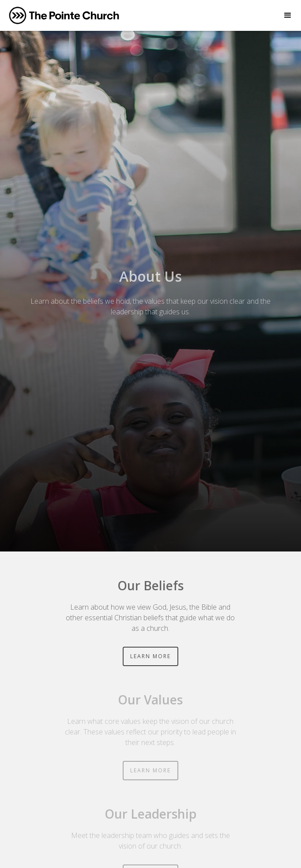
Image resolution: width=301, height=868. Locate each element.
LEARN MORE (150, 656)
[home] (64, 15)
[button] (288, 15)
